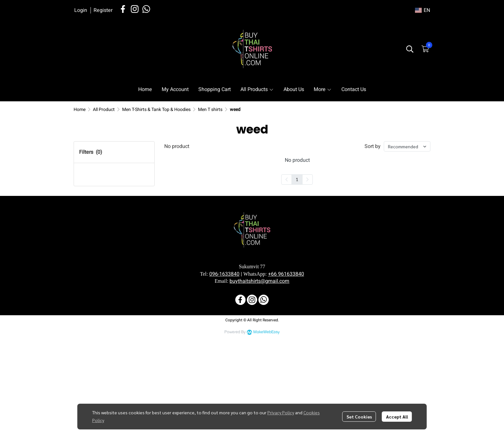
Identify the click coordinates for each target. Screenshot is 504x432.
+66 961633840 (286, 369)
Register (103, 10)
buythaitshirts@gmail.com (259, 376)
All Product (104, 110)
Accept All (397, 417)
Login (81, 10)
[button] (423, 10)
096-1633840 (224, 369)
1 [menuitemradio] (297, 179)
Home (80, 110)
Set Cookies (359, 417)
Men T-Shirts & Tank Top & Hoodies (156, 110)
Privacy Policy (281, 412)
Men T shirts (210, 110)
